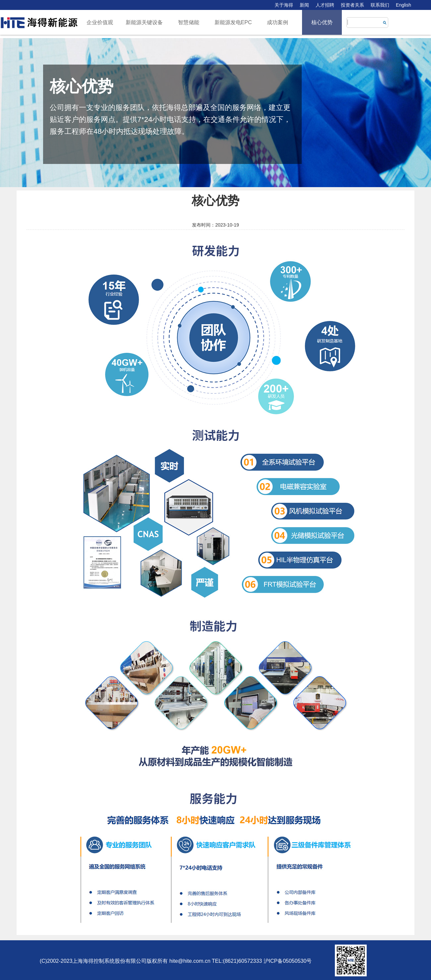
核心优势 (322, 22)
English (403, 5)
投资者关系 (352, 5)
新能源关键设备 (144, 22)
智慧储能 (189, 22)
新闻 (304, 5)
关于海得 (284, 5)
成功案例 (277, 22)
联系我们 (380, 5)
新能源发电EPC (233, 22)
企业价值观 (100, 22)
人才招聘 (325, 5)
